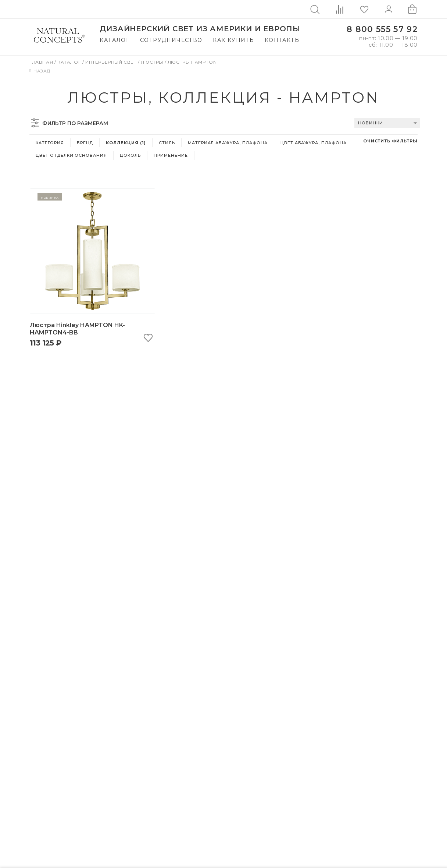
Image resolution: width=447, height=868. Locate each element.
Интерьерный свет (112, 62)
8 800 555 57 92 (382, 29)
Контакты (282, 40)
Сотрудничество (171, 40)
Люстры (153, 62)
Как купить (233, 40)
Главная (42, 62)
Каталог (115, 40)
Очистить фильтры (390, 141)
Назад (40, 71)
